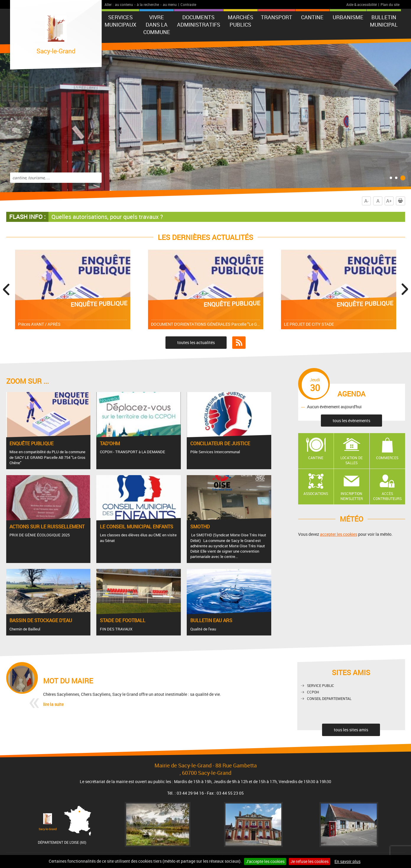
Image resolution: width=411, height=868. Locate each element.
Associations (316, 493)
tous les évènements (351, 421)
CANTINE (312, 17)
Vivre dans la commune (157, 25)
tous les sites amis (351, 730)
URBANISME (348, 17)
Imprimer (402, 201)
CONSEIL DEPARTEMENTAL (329, 698)
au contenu (124, 4)
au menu (170, 4)
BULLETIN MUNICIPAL (384, 21)
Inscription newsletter (352, 496)
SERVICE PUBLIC (321, 685)
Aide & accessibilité (362, 4)
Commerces (387, 458)
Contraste (188, 4)
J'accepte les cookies (265, 861)
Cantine (316, 458)
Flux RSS (239, 343)
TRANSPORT (277, 17)
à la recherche (148, 4)
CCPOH (313, 692)
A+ (389, 201)
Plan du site (390, 4)
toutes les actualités (196, 342)
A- (366, 201)
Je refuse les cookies (310, 861)
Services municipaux (120, 21)
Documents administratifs (199, 21)
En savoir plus (347, 861)
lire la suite (53, 704)
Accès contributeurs (387, 496)
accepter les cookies (339, 534)
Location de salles (351, 460)
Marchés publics (241, 21)
